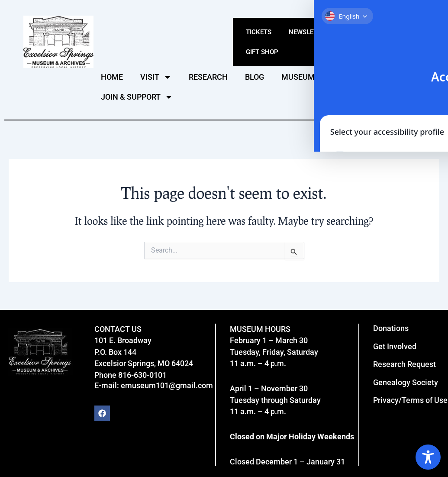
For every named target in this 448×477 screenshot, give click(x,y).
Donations (391, 328)
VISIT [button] (156, 77)
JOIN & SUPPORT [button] (137, 97)
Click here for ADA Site (409, 10)
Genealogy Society (406, 382)
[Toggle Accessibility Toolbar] (428, 457)
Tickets (259, 32)
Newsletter (309, 32)
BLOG (255, 77)
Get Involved (395, 346)
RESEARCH (208, 77)
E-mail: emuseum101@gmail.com (154, 385)
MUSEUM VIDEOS (312, 77)
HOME (112, 77)
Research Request (404, 364)
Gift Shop (262, 52)
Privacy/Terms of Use (410, 400)
